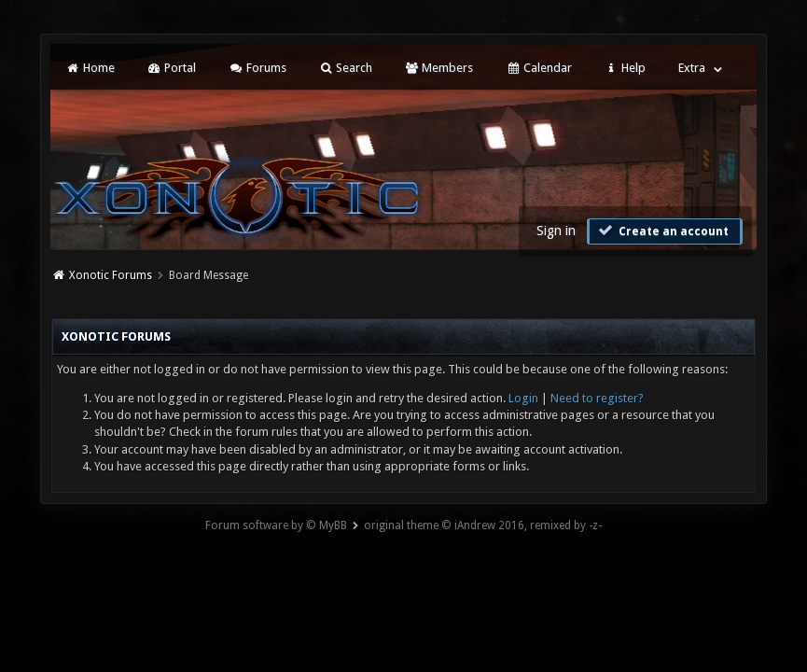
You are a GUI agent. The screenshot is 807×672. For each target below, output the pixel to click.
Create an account (662, 231)
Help (625, 68)
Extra (692, 68)
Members (439, 68)
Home (90, 68)
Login (523, 398)
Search (346, 68)
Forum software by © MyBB (276, 525)
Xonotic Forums (111, 275)
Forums (257, 68)
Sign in (556, 231)
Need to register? (597, 398)
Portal (172, 68)
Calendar (538, 68)
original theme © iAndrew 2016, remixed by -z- (483, 525)
